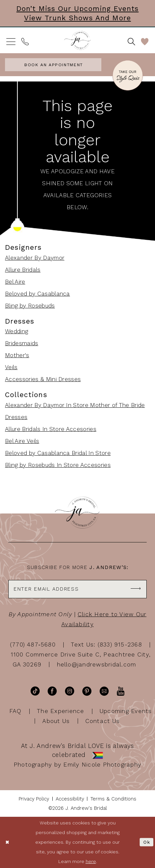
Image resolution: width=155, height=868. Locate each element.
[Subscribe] (136, 589)
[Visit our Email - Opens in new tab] (104, 691)
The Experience (60, 711)
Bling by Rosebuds (30, 306)
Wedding (16, 331)
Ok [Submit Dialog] (147, 842)
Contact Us (102, 721)
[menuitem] (11, 41)
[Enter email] (77, 589)
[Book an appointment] (53, 65)
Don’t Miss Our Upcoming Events (77, 8)
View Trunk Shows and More (77, 18)
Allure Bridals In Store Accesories (51, 429)
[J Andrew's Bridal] (78, 40)
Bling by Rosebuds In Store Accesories (58, 465)
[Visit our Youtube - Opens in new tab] (120, 691)
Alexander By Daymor (35, 258)
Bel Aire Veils (22, 441)
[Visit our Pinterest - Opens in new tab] (87, 691)
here (91, 861)
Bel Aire (15, 282)
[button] (11, 41)
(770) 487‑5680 (33, 645)
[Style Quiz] (128, 76)
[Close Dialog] (7, 842)
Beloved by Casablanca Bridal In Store (58, 453)
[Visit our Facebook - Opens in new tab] (52, 691)
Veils (11, 367)
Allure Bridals (23, 270)
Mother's (17, 355)
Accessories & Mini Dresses (43, 379)
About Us (56, 721)
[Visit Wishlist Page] (145, 41)
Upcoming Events (126, 711)
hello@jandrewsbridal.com (97, 664)
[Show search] (131, 41)
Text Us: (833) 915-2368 (106, 645)
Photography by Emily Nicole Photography (77, 765)
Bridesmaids (22, 343)
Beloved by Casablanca (37, 294)
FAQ (15, 711)
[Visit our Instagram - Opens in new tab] (69, 691)
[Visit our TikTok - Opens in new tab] (35, 691)
